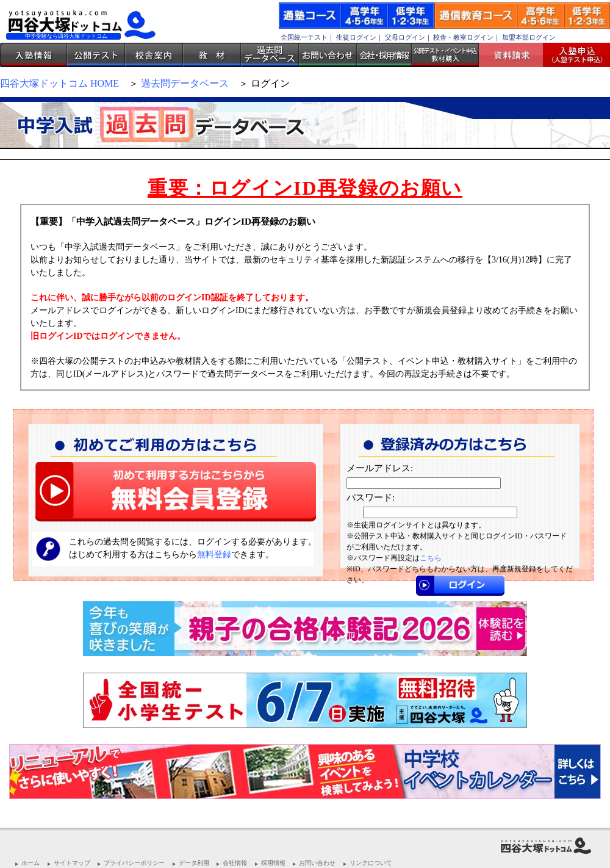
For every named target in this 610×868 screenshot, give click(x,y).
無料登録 (214, 555)
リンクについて (371, 863)
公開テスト (96, 55)
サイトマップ (72, 863)
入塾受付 (572, 55)
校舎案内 (154, 55)
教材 (212, 55)
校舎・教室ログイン (463, 37)
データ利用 (194, 863)
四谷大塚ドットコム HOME (59, 83)
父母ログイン (405, 37)
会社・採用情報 (384, 55)
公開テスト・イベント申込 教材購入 (445, 55)
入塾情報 (34, 55)
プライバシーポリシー (134, 863)
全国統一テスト (304, 37)
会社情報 (235, 863)
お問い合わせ (328, 55)
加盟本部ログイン (529, 37)
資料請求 (515, 55)
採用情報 (273, 863)
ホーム (30, 863)
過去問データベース (270, 55)
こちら (431, 558)
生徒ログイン (356, 37)
